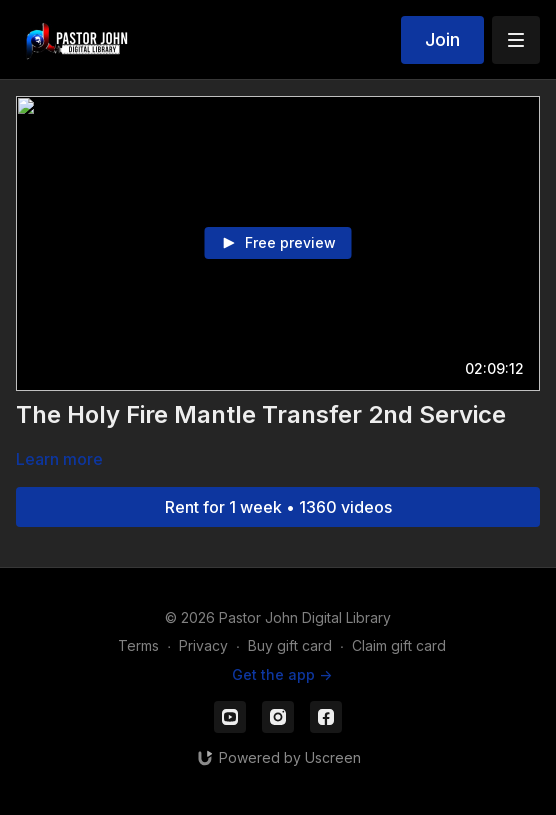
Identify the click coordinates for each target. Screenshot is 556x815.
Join (442, 39)
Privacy (203, 645)
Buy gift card (290, 645)
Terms (138, 645)
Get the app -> (282, 674)
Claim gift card (399, 645)
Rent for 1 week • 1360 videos (278, 507)
